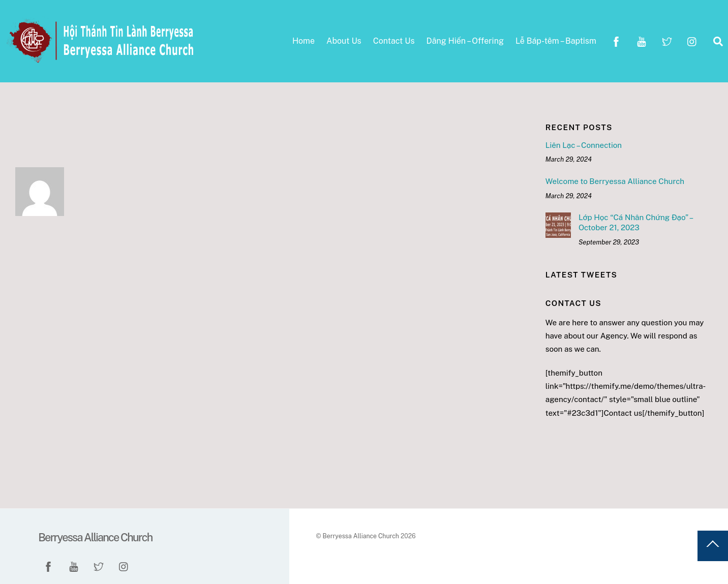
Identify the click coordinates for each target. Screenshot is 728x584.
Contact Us (394, 41)
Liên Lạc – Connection (584, 145)
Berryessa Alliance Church (360, 536)
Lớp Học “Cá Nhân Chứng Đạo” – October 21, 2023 (635, 222)
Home (304, 41)
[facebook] (616, 40)
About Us (344, 41)
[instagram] (692, 40)
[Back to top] (713, 546)
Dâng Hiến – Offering (465, 41)
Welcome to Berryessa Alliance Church (615, 181)
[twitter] (667, 40)
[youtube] (642, 40)
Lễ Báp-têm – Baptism (556, 41)
